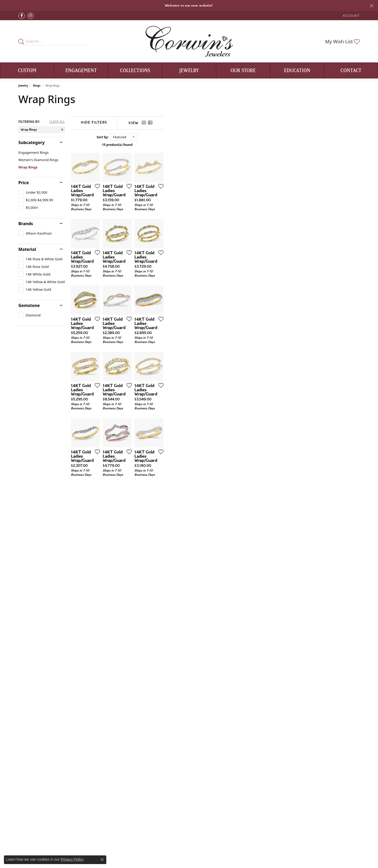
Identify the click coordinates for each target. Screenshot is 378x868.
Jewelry (23, 86)
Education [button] (297, 70)
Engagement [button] (81, 70)
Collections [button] (135, 70)
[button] (351, 16)
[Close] (372, 6)
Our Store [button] (243, 70)
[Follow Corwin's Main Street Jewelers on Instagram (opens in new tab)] (30, 16)
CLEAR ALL (57, 122)
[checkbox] (33, 192)
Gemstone (29, 305)
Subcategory (31, 142)
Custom (27, 70)
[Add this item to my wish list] (161, 251)
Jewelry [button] (189, 70)
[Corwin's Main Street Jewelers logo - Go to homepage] (189, 41)
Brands (26, 224)
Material (27, 249)
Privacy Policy (72, 859)
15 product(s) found (215, 145)
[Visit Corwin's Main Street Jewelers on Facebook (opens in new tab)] (22, 16)
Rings (37, 86)
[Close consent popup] (102, 860)
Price (24, 183)
